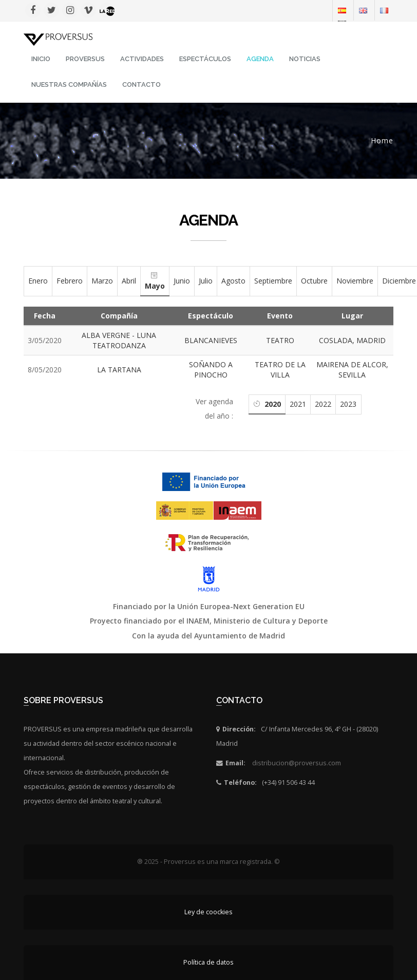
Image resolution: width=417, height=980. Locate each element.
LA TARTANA (119, 370)
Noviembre (355, 281)
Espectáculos (205, 59)
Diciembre (399, 281)
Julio (206, 281)
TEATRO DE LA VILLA (280, 370)
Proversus (85, 59)
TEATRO (280, 340)
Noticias (305, 59)
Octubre (314, 281)
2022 (323, 404)
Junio (182, 281)
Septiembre (273, 281)
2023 (348, 404)
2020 (273, 404)
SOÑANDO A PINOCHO (211, 370)
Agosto (233, 281)
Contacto (141, 84)
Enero (38, 281)
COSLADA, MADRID (352, 340)
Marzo (102, 281)
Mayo (155, 286)
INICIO (41, 59)
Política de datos (208, 962)
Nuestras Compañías (69, 84)
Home (382, 140)
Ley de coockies (208, 912)
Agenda (260, 59)
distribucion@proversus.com (297, 763)
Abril (129, 281)
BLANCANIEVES (211, 340)
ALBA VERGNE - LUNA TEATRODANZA (119, 340)
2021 (298, 404)
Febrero (70, 281)
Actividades (142, 59)
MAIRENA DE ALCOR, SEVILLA (352, 370)
